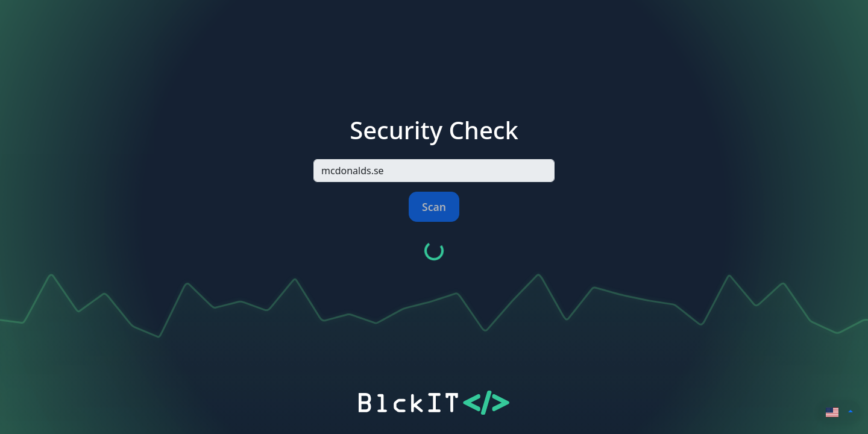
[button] (840, 411)
